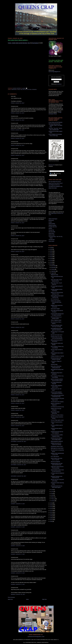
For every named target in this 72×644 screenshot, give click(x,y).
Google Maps (53, 213)
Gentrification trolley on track (57, 446)
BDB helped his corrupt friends (57, 448)
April (52, 495)
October (53, 269)
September (54, 271)
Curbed (50, 222)
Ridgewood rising (54, 275)
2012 (51, 510)
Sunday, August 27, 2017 (18, 504)
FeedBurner (59, 84)
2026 (51, 247)
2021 (51, 257)
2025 (51, 249)
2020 (51, 258)
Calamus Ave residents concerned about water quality (56, 302)
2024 (51, 251)
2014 (51, 507)
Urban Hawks (51, 241)
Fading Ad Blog (52, 224)
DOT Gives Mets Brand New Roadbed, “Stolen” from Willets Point (55, 125)
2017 (51, 264)
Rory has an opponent (55, 462)
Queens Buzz (51, 233)
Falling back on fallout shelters (57, 415)
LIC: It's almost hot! (55, 299)
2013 (51, 509)
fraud (19, 89)
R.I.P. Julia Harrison (55, 456)
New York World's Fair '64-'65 (55, 182)
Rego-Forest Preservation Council (56, 183)
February (53, 499)
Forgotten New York (53, 227)
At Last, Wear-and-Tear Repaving (55, 122)
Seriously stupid (54, 364)
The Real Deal (52, 240)
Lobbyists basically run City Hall (57, 356)
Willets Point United (53, 188)
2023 (51, 253)
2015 (51, 505)
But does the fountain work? (57, 335)
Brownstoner (51, 220)
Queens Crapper (17, 88)
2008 (51, 518)
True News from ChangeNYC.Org (55, 186)
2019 (51, 260)
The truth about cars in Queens (57, 402)
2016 (51, 503)
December (53, 266)
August (53, 273)
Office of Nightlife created (56, 320)
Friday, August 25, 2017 (18, 103)
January (53, 501)
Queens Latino (52, 235)
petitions (29, 89)
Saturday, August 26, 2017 (19, 441)
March (53, 497)
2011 (51, 512)
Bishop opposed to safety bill (57, 441)
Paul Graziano (35, 43)
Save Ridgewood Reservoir (54, 185)
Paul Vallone (24, 89)
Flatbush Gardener (52, 225)
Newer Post (10, 599)
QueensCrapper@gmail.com (54, 72)
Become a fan (51, 165)
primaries (34, 89)
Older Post (44, 599)
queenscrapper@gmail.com (36, 637)
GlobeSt (50, 228)
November (53, 267)
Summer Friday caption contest (57, 420)
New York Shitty (52, 232)
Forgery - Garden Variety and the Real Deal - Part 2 (19, 43)
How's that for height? (55, 309)
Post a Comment (11, 597)
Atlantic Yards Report (53, 219)
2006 (51, 521)
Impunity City (51, 230)
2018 (51, 262)
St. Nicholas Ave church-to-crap (57, 407)
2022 (51, 255)
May (52, 493)
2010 (51, 514)
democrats (14, 89)
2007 (51, 520)
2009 (51, 516)
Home (27, 599)
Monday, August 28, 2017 (18, 594)
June (52, 491)
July (52, 490)
